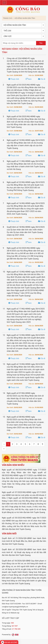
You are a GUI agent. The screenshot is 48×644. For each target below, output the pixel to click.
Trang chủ (8, 18)
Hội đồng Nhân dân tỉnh (25, 18)
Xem (29, 79)
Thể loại (7, 31)
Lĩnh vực (8, 36)
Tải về (42, 79)
